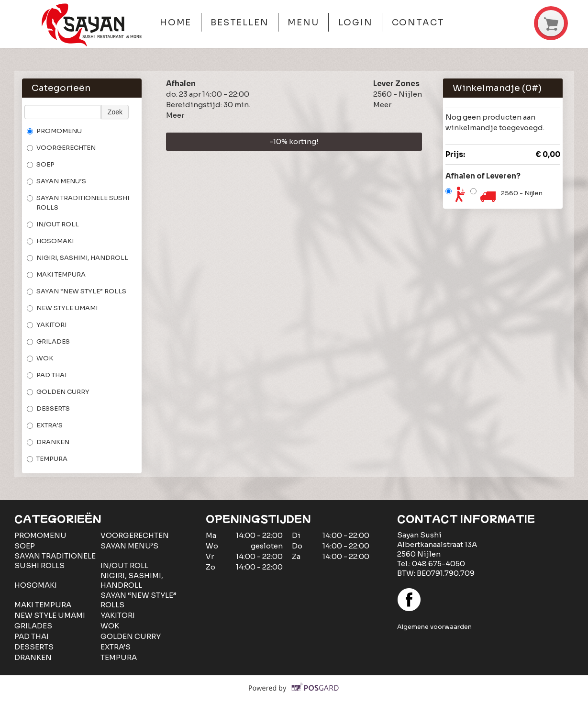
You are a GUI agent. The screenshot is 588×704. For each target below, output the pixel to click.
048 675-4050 (438, 564)
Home (176, 22)
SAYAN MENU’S (56, 181)
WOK (40, 358)
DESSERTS (48, 408)
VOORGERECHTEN (61, 148)
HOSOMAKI (50, 241)
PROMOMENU (54, 131)
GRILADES (48, 341)
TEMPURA (47, 459)
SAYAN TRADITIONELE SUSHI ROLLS (78, 203)
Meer (175, 115)
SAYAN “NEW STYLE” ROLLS (77, 291)
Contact (418, 22)
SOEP (41, 164)
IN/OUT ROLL (53, 224)
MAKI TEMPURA (56, 274)
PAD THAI (47, 375)
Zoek (115, 112)
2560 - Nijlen (522, 193)
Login (356, 22)
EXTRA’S (45, 425)
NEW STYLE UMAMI (62, 308)
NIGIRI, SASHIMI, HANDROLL (78, 258)
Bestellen (240, 22)
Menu (303, 22)
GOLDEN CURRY (58, 392)
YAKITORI (47, 325)
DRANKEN (48, 442)
